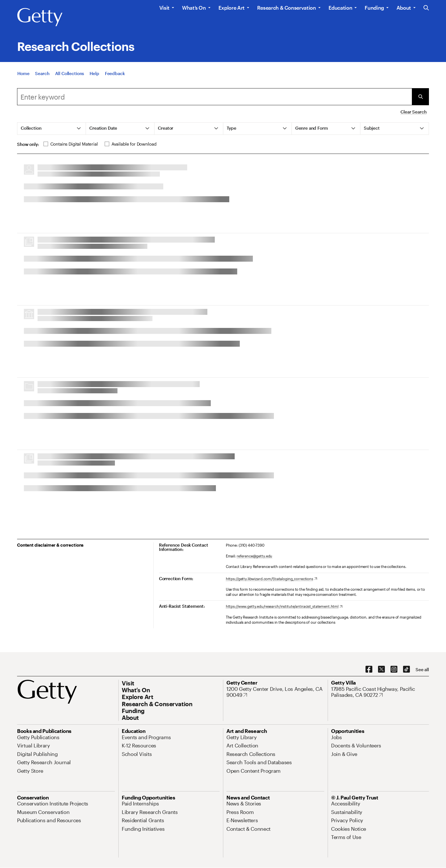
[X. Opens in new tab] (381, 669)
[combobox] (214, 97)
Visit (164, 8)
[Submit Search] (420, 97)
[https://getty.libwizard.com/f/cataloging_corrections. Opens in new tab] (271, 579)
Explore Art (232, 8)
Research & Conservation (287, 8)
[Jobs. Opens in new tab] (336, 737)
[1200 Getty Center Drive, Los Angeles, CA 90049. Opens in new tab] (275, 692)
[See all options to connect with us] (422, 670)
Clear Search (413, 112)
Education (340, 8)
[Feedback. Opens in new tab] (115, 73)
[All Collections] (70, 73)
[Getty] (40, 17)
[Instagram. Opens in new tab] (394, 669)
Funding (374, 8)
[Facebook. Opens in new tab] (369, 669)
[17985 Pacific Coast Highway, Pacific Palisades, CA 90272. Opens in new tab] (380, 692)
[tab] (52, 129)
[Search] (42, 73)
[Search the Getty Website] (426, 8)
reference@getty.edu (255, 556)
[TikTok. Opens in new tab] (406, 669)
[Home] (23, 73)
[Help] (94, 73)
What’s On (194, 8)
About (404, 8)
